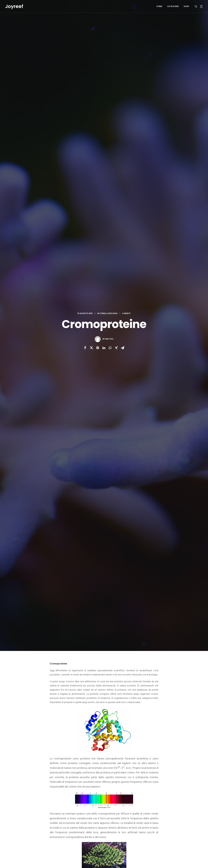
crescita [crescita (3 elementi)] (159, 808)
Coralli (104, 28)
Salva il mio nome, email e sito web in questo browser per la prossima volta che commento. (94, 723)
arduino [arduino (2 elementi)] (159, 799)
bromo (67, 513)
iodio (97, 513)
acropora (55, 513)
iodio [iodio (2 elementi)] (180, 818)
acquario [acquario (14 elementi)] (159, 794)
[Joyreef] (14, 6)
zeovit (121, 513)
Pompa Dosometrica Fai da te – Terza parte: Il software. (80, 817)
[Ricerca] (197, 6)
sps (113, 513)
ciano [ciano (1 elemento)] (167, 804)
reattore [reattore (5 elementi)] (173, 827)
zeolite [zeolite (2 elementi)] (178, 832)
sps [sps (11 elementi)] (157, 832)
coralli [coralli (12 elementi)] (177, 804)
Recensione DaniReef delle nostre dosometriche (81, 796)
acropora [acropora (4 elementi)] (172, 794)
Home (159, 6)
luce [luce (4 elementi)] (157, 823)
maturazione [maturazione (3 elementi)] (179, 823)
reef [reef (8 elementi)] (183, 827)
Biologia (113, 28)
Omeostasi (95, 616)
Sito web (129, 708)
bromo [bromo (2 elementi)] (180, 799)
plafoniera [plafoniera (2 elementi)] (160, 827)
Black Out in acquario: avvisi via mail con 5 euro (80, 806)
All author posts (80, 544)
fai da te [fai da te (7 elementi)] (175, 813)
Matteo (109, 54)
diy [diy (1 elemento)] (176, 808)
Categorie (173, 6)
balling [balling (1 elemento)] (170, 799)
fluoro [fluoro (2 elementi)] (171, 818)
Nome (54, 708)
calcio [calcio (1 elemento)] (158, 804)
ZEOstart (114, 839)
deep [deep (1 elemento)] (169, 808)
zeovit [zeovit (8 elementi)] (158, 837)
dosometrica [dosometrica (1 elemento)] (161, 813)
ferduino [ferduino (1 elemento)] (159, 818)
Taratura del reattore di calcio (124, 826)
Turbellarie (36, 617)
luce (105, 513)
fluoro (88, 513)
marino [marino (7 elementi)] (167, 823)
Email (91, 708)
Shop (186, 6)
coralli (77, 513)
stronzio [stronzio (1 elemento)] (167, 832)
